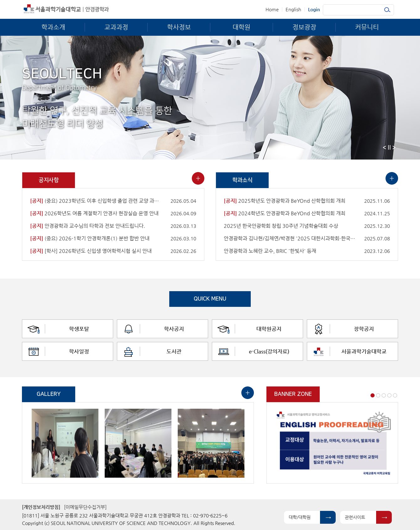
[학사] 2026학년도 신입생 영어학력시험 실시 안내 (91, 251)
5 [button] (395, 395)
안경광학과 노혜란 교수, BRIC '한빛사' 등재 (270, 251)
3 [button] (384, 395)
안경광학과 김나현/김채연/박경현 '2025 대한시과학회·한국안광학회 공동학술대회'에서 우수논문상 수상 (290, 238)
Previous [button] (385, 147)
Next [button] (394, 147)
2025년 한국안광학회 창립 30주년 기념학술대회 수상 (281, 226)
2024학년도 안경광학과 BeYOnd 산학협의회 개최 (285, 213)
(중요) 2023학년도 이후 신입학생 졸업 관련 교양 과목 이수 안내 (96, 201)
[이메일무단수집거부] (85, 507)
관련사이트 (355, 517)
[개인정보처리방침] (41, 507)
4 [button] (389, 395)
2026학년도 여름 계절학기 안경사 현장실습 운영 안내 (94, 213)
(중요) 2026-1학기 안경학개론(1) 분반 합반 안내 (90, 238)
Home (272, 9)
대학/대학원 (300, 517)
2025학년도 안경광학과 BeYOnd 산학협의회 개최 (285, 201)
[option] (65, 443)
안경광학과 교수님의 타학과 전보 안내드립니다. (88, 226)
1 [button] (373, 395)
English (293, 9)
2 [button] (378, 395)
